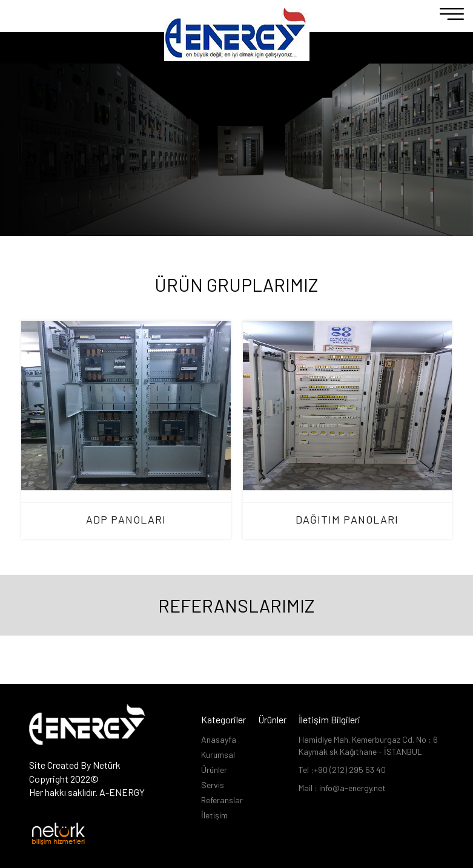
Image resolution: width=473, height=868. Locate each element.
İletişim (214, 815)
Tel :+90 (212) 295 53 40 (342, 770)
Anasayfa (219, 739)
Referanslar (222, 800)
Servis (213, 785)
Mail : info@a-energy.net (342, 788)
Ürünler (214, 770)
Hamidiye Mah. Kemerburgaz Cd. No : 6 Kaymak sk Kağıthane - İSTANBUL (368, 745)
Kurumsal (218, 755)
